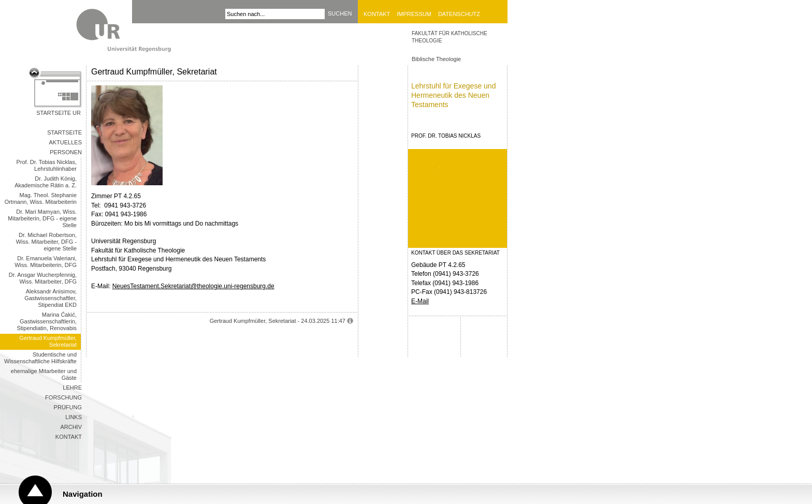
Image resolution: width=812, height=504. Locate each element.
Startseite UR (59, 113)
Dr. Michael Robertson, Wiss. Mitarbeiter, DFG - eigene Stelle (46, 242)
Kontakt (377, 14)
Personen (66, 152)
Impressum (414, 14)
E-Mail (420, 301)
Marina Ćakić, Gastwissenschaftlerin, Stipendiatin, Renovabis (47, 321)
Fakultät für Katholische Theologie (450, 37)
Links (74, 417)
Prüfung (68, 407)
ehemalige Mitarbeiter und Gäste (44, 374)
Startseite (64, 132)
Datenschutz (459, 14)
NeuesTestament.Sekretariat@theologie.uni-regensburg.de (193, 286)
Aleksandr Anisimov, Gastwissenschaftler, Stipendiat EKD (50, 298)
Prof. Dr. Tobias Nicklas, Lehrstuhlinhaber (46, 165)
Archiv (71, 427)
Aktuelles (65, 142)
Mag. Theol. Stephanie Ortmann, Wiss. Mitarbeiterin (41, 198)
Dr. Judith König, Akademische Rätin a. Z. (46, 182)
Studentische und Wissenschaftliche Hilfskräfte (40, 358)
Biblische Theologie (436, 59)
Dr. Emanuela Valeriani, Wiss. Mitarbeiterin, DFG (46, 262)
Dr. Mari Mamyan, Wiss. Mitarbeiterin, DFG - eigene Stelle (42, 218)
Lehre (72, 388)
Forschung (63, 397)
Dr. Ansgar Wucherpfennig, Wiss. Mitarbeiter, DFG (43, 278)
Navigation (83, 494)
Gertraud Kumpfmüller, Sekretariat (48, 341)
